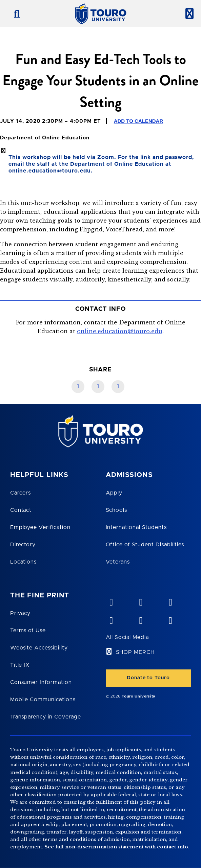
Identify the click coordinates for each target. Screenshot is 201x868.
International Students (136, 527)
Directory (23, 545)
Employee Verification (40, 527)
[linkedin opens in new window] (170, 601)
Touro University (139, 696)
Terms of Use (28, 631)
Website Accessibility (39, 648)
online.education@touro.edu (120, 331)
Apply (114, 493)
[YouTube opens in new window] (141, 601)
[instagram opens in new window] (170, 619)
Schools (117, 510)
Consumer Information (41, 682)
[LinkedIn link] (98, 387)
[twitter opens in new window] (141, 619)
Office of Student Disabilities (145, 545)
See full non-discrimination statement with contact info (116, 847)
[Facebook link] (78, 387)
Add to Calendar (139, 121)
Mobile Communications (43, 700)
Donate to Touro (148, 678)
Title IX (20, 665)
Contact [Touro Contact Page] (21, 510)
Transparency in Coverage (46, 717)
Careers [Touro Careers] (21, 493)
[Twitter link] (118, 387)
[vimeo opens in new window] (111, 601)
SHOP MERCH (135, 652)
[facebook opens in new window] (111, 619)
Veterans (118, 562)
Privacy (21, 613)
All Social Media (127, 637)
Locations (24, 562)
